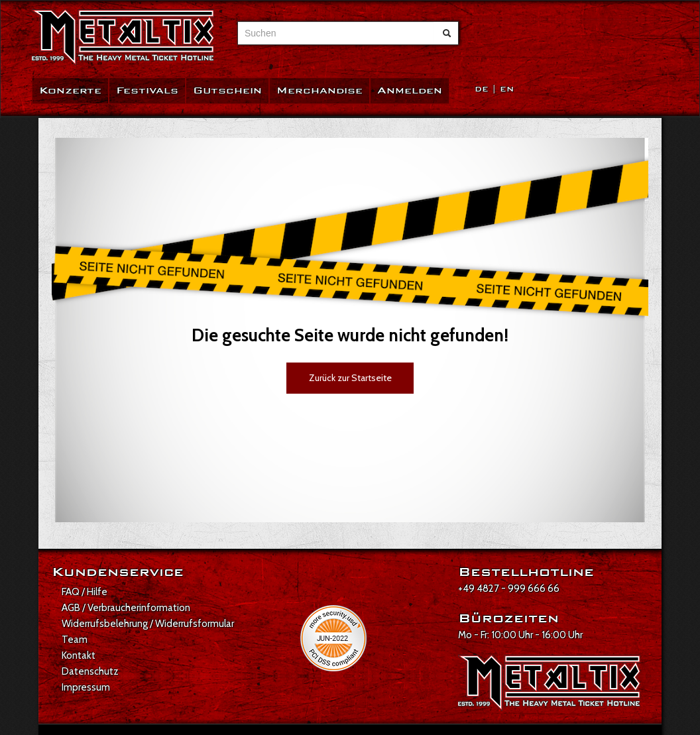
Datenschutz (90, 671)
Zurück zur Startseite (350, 378)
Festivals (147, 90)
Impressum (86, 687)
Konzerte (70, 90)
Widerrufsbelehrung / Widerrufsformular (148, 624)
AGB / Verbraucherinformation (126, 608)
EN (507, 89)
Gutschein (227, 90)
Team (75, 640)
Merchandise (320, 90)
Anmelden (410, 90)
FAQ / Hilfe (85, 592)
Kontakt (79, 655)
